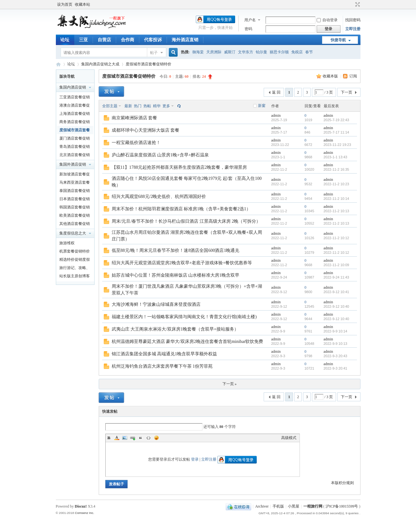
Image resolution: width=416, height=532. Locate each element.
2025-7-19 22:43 (337, 120)
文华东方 (246, 52)
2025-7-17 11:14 (337, 132)
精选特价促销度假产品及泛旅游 (75, 260)
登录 (195, 459)
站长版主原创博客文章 (75, 277)
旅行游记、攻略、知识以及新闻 (75, 269)
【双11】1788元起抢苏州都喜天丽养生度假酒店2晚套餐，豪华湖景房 (179, 167)
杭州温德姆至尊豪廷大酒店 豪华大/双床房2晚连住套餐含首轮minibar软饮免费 (188, 342)
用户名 (250, 20)
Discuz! (81, 506)
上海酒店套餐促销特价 (75, 115)
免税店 (297, 52)
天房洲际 (214, 52)
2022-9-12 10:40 (337, 306)
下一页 (347, 92)
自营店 (104, 40)
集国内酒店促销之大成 (100, 64)
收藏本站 (83, 4)
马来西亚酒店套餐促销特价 (75, 183)
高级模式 (289, 438)
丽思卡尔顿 (279, 52)
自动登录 (327, 20)
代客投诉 (153, 40)
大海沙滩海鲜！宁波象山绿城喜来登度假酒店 (156, 304)
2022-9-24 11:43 (337, 277)
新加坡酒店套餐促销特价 (75, 175)
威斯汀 (230, 52)
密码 (248, 29)
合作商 (128, 40)
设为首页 (65, 4)
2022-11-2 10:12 (337, 238)
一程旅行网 (58, 64)
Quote (141, 438)
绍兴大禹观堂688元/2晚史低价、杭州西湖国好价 (159, 197)
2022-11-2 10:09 (337, 265)
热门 (138, 106)
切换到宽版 (357, 4)
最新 (128, 106)
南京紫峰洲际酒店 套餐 (135, 118)
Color (117, 438)
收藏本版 (331, 76)
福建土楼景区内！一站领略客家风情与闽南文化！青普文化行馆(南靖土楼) (184, 317)
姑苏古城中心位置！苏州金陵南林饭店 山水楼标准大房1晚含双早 (176, 275)
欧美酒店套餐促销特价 (75, 216)
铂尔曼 (261, 52)
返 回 (276, 92)
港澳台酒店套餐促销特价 (75, 106)
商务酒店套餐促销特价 (75, 123)
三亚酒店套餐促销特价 (75, 98)
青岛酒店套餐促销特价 (75, 148)
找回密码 (353, 20)
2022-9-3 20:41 (336, 368)
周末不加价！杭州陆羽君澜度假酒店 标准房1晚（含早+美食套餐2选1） (181, 209)
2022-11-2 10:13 (337, 211)
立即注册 (353, 29)
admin (276, 115)
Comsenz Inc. (85, 513)
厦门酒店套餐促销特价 (75, 139)
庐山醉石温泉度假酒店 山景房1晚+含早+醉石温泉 (160, 155)
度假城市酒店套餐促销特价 (149, 64)
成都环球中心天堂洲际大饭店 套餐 (146, 130)
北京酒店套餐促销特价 (75, 156)
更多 (166, 106)
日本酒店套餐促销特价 (75, 200)
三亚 (83, 40)
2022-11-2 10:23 (337, 184)
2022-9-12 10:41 (337, 292)
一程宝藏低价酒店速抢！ (136, 143)
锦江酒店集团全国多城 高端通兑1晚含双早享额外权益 (165, 354)
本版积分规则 (342, 483)
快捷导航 (338, 40)
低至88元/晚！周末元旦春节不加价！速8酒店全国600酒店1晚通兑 (176, 250)
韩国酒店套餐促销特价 (75, 208)
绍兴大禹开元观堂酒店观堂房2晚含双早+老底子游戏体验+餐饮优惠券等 (182, 263)
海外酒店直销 (185, 40)
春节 (309, 52)
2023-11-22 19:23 (337, 145)
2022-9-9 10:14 (336, 331)
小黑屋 (294, 506)
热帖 (147, 106)
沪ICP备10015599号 (342, 506)
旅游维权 (67, 243)
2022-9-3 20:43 (336, 356)
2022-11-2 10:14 (337, 199)
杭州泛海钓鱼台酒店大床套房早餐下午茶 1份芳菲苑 (162, 366)
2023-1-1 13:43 (336, 157)
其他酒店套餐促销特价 (75, 225)
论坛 (65, 40)
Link (133, 438)
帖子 (154, 53)
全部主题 (110, 106)
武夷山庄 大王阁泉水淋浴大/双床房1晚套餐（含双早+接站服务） (175, 329)
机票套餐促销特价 (75, 251)
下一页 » (230, 384)
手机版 (278, 506)
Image (125, 438)
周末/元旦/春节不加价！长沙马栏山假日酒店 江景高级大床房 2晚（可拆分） (186, 221)
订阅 (353, 76)
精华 (157, 106)
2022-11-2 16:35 (337, 169)
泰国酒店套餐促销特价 (75, 192)
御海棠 (198, 52)
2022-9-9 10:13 (336, 344)
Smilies (156, 438)
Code (149, 438)
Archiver (262, 506)
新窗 (262, 106)
